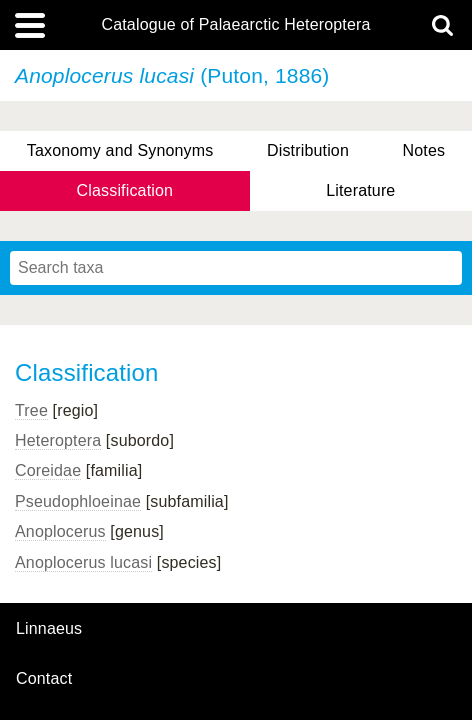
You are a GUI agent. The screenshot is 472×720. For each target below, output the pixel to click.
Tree (31, 410)
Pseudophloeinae (78, 501)
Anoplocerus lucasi (83, 562)
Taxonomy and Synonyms (120, 150)
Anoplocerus (60, 531)
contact (44, 678)
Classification (125, 190)
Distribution (308, 150)
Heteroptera (58, 440)
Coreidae (48, 470)
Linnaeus (49, 629)
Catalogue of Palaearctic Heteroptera (235, 25)
